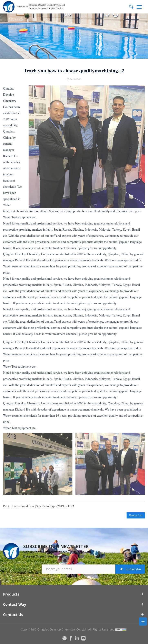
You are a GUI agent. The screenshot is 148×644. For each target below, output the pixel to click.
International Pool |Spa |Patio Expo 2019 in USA (43, 506)
